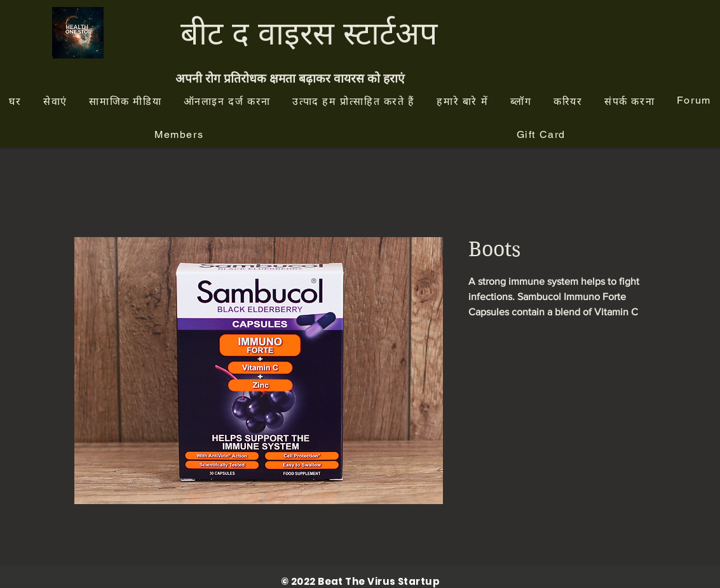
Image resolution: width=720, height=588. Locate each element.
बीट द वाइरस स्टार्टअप (309, 33)
